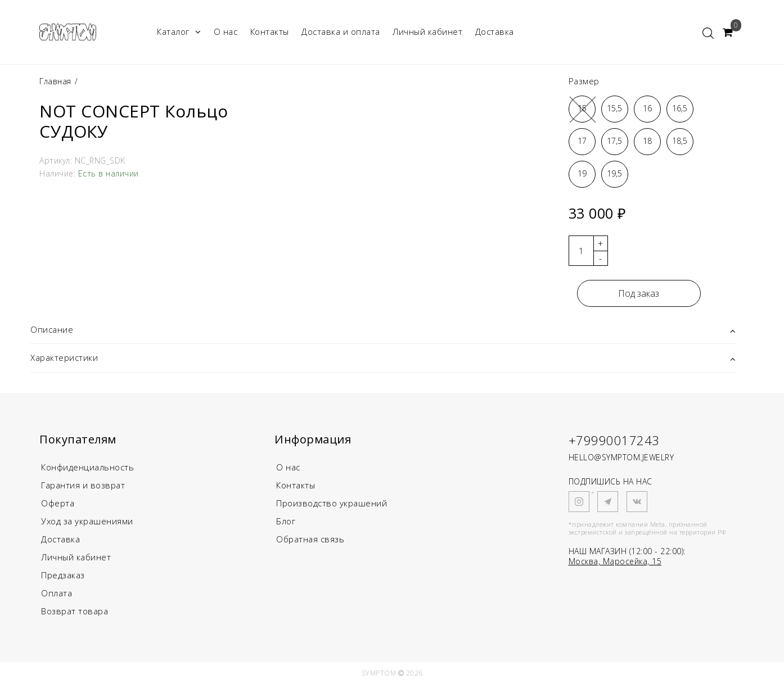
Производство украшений (332, 503)
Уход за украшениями (87, 521)
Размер (584, 81)
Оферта (58, 503)
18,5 (680, 141)
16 (647, 108)
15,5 (614, 108)
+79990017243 (614, 440)
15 (582, 108)
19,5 (614, 173)
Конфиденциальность (87, 467)
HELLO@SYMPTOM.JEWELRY (621, 457)
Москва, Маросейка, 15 (615, 561)
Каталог (179, 32)
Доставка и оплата (341, 31)
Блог (286, 521)
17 (582, 141)
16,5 (680, 108)
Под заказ (639, 293)
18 (647, 141)
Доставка (495, 31)
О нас (226, 31)
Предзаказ (63, 575)
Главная (57, 81)
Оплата (57, 593)
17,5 (614, 141)
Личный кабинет (427, 31)
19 (582, 173)
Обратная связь (310, 539)
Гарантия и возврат (83, 485)
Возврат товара (75, 611)
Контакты (270, 31)
